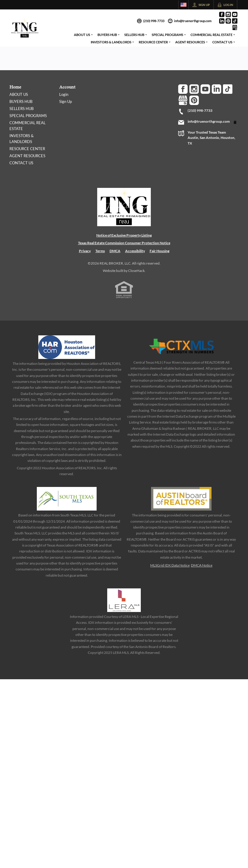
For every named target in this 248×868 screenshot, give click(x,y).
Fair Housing (159, 251)
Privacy (85, 251)
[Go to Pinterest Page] (228, 21)
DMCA (115, 251)
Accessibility (135, 251)
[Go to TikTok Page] (235, 21)
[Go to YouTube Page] (235, 14)
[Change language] (183, 5)
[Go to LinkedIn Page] (222, 21)
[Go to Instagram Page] (228, 14)
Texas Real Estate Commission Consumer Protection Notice (124, 243)
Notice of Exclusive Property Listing (124, 235)
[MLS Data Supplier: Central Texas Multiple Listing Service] (181, 347)
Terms (100, 251)
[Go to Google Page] (235, 27)
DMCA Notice (202, 565)
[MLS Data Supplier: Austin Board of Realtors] (181, 499)
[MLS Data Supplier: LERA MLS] (124, 600)
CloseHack (136, 271)
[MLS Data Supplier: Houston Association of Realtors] (67, 347)
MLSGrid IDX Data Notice (170, 565)
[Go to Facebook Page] (222, 14)
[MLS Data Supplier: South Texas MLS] (67, 499)
